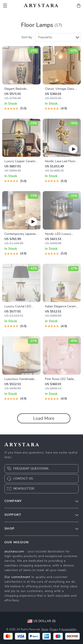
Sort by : (27, 37)
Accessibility (69, 629)
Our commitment (17, 577)
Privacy (54, 629)
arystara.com (14, 552)
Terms (45, 629)
